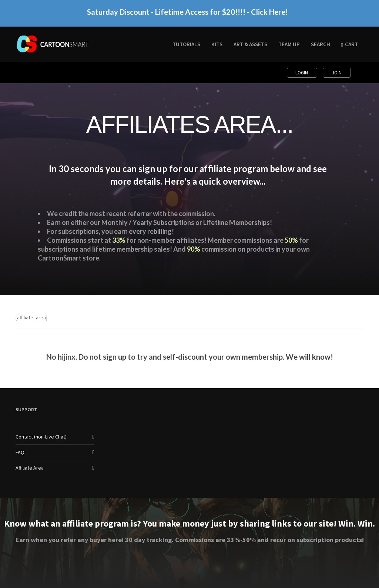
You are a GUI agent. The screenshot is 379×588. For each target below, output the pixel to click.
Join (337, 73)
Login (302, 73)
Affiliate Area (30, 468)
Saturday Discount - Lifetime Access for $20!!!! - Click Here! (187, 15)
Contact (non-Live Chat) (41, 437)
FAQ (20, 452)
